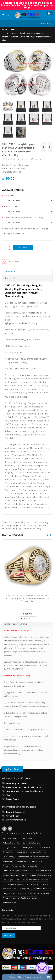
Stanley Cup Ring (17, 522)
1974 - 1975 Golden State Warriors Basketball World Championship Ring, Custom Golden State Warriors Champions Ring (27, 598)
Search (14, 29)
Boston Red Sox (21, 861)
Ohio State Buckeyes (11, 870)
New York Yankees (41, 857)
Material (9, 195)
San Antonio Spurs (29, 875)
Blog (8, 795)
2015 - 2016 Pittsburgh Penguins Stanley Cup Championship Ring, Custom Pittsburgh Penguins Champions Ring (27, 37)
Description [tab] (10, 271)
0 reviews (23, 159)
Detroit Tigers (8, 880)
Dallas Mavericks (44, 875)
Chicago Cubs (8, 852)
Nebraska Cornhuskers (30, 870)
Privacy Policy (12, 816)
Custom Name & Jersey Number (20, 393)
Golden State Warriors (31, 843)
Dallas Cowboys (9, 857)
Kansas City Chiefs (10, 889)
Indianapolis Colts (25, 884)
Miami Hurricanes (44, 889)
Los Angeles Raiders (37, 852)
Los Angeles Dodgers (27, 889)
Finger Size (10, 207)
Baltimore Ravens (10, 903)
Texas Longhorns (9, 884)
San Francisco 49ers (31, 866)
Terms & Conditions (15, 812)
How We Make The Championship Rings (24, 791)
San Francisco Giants (41, 893)
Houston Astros (22, 852)
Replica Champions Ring (29, 529)
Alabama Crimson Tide (12, 843)
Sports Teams (12, 799)
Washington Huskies (29, 898)
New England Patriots (11, 838)
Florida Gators (21, 880)
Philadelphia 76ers (24, 893)
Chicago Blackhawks (19, 165)
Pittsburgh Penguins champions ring (19, 525)
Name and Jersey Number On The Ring (24, 218)
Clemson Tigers (28, 838)
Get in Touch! (13, 769)
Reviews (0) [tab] (10, 278)
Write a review (38, 159)
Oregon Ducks (8, 893)
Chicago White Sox (36, 861)
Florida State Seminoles (38, 880)
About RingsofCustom (16, 783)
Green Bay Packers (28, 848)
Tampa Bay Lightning (11, 898)
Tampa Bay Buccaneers (12, 866)
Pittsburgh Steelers (24, 857)
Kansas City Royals (41, 884)
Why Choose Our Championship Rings (23, 787)
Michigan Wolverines (11, 875)
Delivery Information (16, 820)
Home (5, 29)
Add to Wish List (16, 261)
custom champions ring (37, 522)
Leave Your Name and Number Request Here (25, 229)
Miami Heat (7, 861)
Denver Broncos (44, 848)
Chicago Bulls (46, 870)
